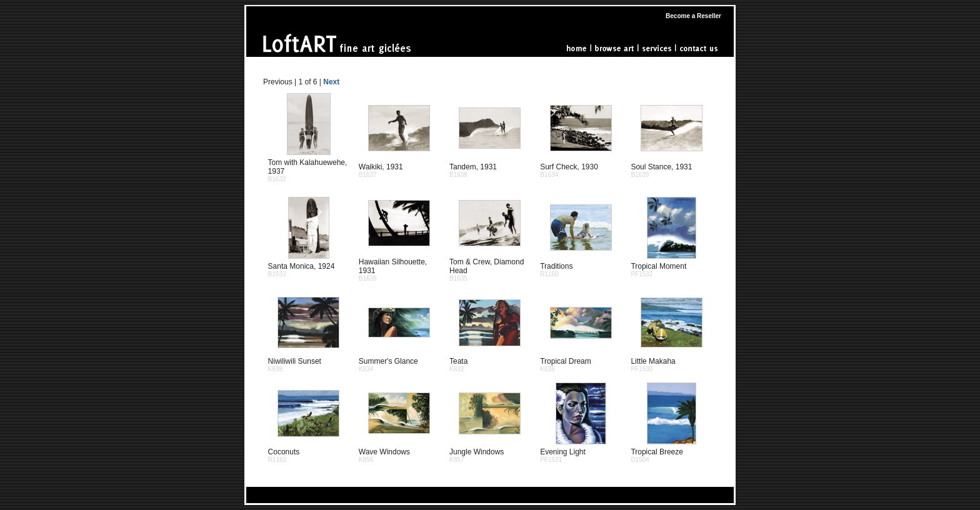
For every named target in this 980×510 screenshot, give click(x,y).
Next (331, 82)
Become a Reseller (693, 16)
